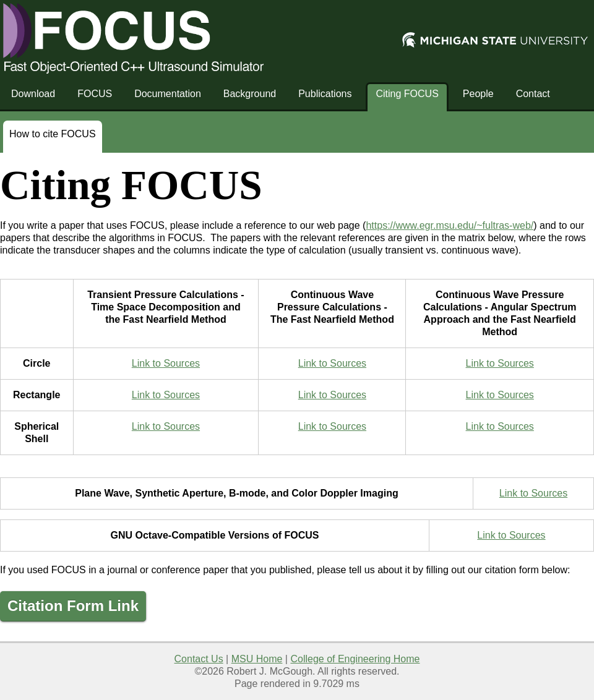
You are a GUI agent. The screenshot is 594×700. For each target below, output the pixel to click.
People (478, 94)
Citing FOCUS (407, 94)
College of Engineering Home (355, 659)
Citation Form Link (73, 606)
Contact (533, 94)
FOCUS (95, 94)
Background (250, 94)
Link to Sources (166, 363)
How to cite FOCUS (53, 134)
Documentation (168, 94)
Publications (325, 94)
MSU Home (257, 659)
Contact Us (199, 659)
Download (33, 94)
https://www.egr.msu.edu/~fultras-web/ (450, 225)
